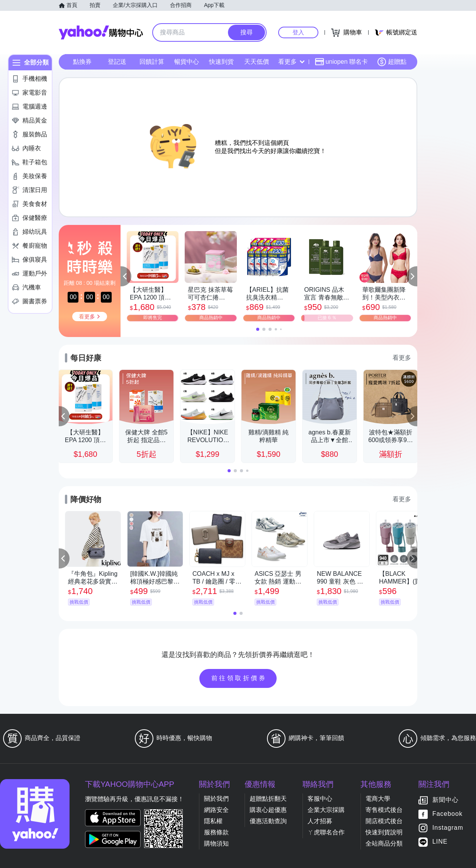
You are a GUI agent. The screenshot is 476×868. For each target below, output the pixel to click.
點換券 (82, 62)
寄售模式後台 (384, 810)
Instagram (448, 828)
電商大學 (378, 799)
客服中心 (320, 799)
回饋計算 (152, 62)
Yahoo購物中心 (101, 32)
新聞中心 (445, 800)
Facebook (447, 814)
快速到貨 (221, 62)
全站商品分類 (384, 843)
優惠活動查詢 (268, 821)
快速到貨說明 (384, 832)
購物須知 (216, 843)
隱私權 (213, 821)
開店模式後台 (384, 821)
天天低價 (257, 62)
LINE (440, 842)
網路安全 (216, 810)
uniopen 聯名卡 (341, 62)
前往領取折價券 (239, 678)
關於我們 (216, 799)
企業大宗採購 (326, 810)
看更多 (291, 62)
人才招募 (320, 821)
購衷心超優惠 (268, 810)
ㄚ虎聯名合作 (326, 832)
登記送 (117, 62)
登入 (298, 32)
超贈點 (392, 62)
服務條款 (216, 832)
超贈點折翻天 (268, 799)
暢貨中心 (187, 62)
